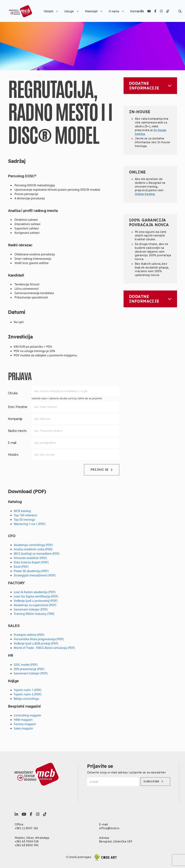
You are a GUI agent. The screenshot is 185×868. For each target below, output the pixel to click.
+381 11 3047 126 (26, 828)
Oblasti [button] (51, 11)
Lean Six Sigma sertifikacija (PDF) (36, 596)
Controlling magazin (27, 715)
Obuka (13, 393)
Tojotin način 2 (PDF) (28, 694)
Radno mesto (17, 431)
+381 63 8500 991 (27, 845)
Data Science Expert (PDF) (31, 562)
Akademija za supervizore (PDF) (35, 605)
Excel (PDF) (21, 567)
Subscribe (153, 781)
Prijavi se (102, 470)
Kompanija (15, 419)
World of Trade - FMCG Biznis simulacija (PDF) (44, 648)
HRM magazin (23, 720)
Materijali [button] (94, 11)
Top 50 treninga (24, 520)
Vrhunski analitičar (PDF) (30, 558)
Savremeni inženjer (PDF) (31, 609)
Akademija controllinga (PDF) (33, 545)
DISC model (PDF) (26, 665)
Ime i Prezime (18, 407)
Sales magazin (23, 728)
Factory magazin (25, 724)
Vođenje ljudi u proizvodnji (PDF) (36, 601)
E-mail (12, 443)
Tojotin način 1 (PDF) (28, 690)
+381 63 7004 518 (27, 841)
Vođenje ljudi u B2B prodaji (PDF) (36, 643)
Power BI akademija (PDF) (31, 571)
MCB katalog (22, 511)
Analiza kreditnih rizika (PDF (33, 549)
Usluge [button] (71, 11)
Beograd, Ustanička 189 (116, 841)
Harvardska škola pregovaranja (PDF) (39, 639)
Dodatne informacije (150, 86)
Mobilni (13, 455)
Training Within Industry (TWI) (34, 614)
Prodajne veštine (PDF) (29, 635)
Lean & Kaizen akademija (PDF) (35, 592)
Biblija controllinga (26, 699)
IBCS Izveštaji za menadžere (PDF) (37, 554)
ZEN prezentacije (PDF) (29, 669)
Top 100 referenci (25, 515)
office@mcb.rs (109, 828)
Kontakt (135, 11)
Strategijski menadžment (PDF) (35, 575)
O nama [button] (116, 11)
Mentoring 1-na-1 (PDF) (30, 524)
